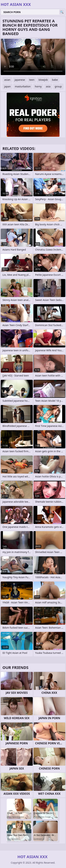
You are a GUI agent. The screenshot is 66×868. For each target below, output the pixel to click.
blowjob (43, 80)
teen (32, 80)
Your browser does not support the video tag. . (33, 57)
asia (48, 86)
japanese (20, 80)
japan (7, 86)
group (58, 86)
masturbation (23, 86)
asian (7, 80)
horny (38, 86)
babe (55, 80)
